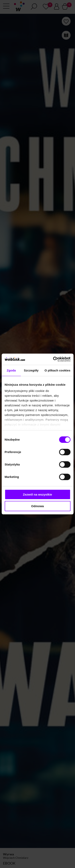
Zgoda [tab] (11, 370)
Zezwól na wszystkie (38, 494)
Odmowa (37, 506)
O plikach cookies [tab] (57, 370)
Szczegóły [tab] (31, 370)
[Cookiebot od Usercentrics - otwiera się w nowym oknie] (53, 359)
